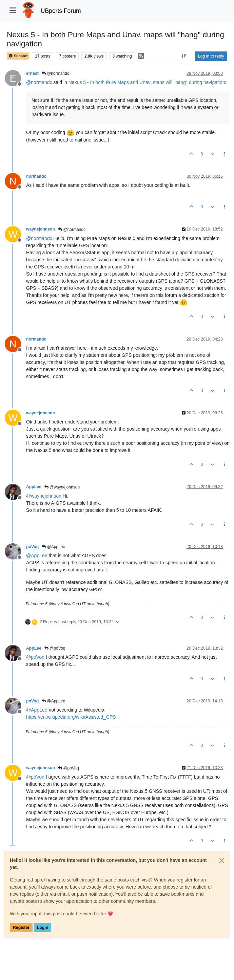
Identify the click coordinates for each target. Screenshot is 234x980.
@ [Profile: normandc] (39, 82)
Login (43, 928)
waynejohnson (41, 229)
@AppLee (53, 547)
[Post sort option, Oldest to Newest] (184, 56)
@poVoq (55, 648)
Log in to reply (211, 56)
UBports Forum (61, 11)
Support (18, 56)
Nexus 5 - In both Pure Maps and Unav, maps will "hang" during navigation (147, 82)
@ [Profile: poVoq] (35, 657)
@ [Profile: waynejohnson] (44, 496)
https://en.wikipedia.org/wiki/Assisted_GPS (71, 717)
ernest (32, 73)
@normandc (55, 73)
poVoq (32, 547)
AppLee (34, 487)
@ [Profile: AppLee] (37, 556)
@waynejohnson (62, 487)
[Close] (222, 861)
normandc (36, 176)
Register (21, 928)
